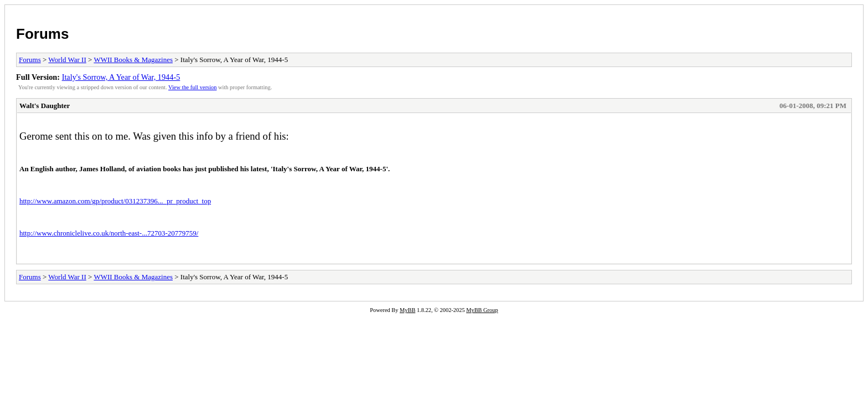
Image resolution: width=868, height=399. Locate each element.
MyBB (407, 310)
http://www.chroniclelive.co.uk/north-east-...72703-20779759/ (109, 233)
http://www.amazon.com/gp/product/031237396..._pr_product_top (115, 201)
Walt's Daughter (45, 106)
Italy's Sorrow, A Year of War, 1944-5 (121, 77)
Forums (42, 34)
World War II (67, 60)
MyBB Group (482, 310)
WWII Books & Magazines (133, 60)
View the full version (192, 87)
